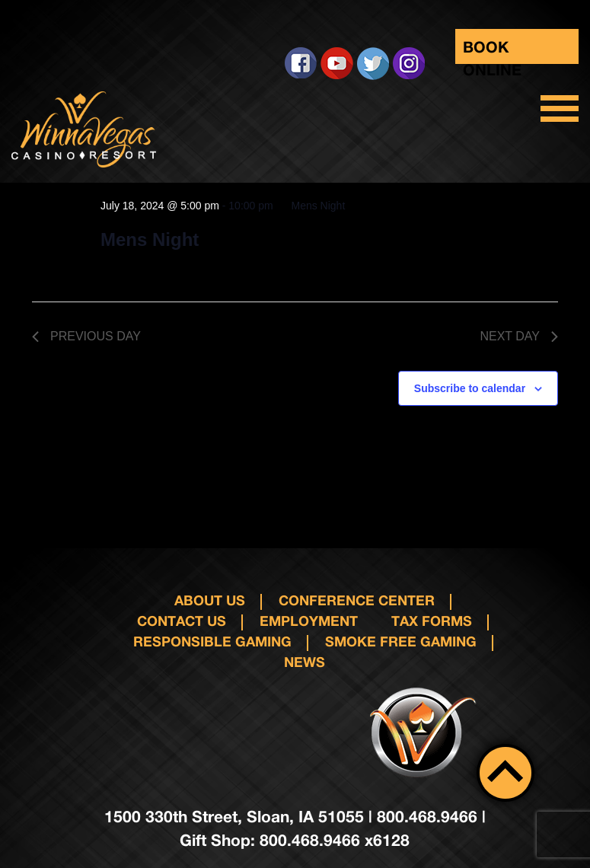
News (305, 662)
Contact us (182, 621)
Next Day (519, 336)
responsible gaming (212, 641)
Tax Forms (432, 621)
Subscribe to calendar (470, 388)
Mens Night (150, 239)
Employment (309, 621)
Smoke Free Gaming (401, 641)
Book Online (492, 51)
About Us (210, 600)
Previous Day (86, 336)
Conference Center (357, 600)
